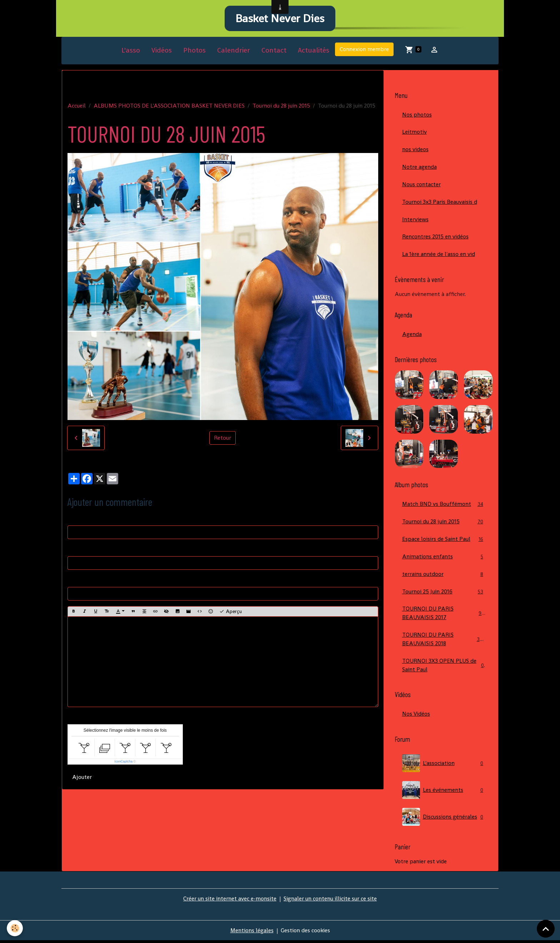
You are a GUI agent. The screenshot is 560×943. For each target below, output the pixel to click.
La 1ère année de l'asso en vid (439, 255)
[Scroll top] (546, 929)
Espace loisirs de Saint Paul (444, 541)
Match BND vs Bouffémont (444, 506)
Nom (74, 519)
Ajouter (82, 778)
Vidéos (162, 51)
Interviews (415, 220)
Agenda (412, 335)
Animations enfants (444, 558)
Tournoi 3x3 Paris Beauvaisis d (440, 203)
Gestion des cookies (306, 933)
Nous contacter (421, 185)
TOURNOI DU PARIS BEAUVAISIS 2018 (444, 641)
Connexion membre (364, 50)
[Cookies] (15, 928)
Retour (222, 439)
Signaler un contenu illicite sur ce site (330, 901)
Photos (194, 51)
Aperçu (231, 612)
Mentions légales (252, 933)
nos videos (415, 150)
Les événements (444, 793)
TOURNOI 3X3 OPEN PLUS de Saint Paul (444, 667)
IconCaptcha (123, 762)
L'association (444, 766)
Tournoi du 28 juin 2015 (281, 106)
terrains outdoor (444, 576)
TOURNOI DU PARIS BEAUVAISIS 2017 (444, 615)
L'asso (131, 51)
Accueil (77, 106)
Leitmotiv (414, 133)
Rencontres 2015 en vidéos (435, 238)
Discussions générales (444, 819)
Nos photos (417, 115)
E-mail (76, 550)
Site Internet (84, 580)
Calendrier (234, 51)
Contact (274, 51)
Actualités (314, 51)
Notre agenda (419, 168)
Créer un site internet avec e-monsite (230, 901)
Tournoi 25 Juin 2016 (444, 593)
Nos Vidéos (416, 716)
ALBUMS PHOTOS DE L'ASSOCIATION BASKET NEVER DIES (169, 106)
